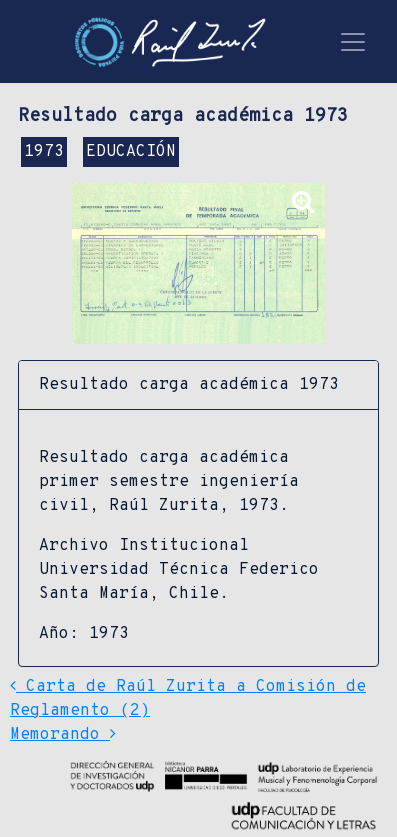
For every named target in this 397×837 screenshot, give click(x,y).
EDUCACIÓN (131, 152)
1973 (44, 152)
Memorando (63, 735)
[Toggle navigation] (353, 42)
